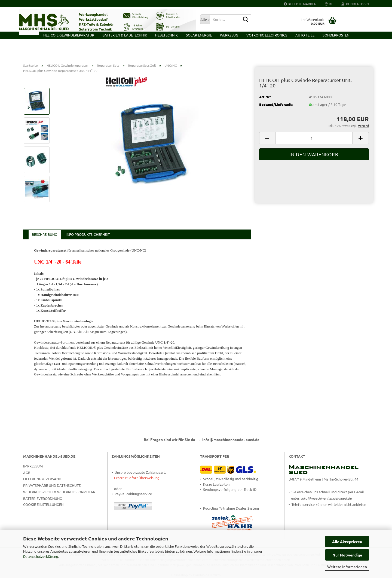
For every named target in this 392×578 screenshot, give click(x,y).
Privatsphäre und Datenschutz (52, 485)
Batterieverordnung (43, 498)
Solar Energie (199, 35)
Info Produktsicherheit (88, 234)
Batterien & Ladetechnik (125, 35)
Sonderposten (336, 35)
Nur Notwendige (347, 555)
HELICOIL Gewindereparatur (69, 35)
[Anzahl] (314, 138)
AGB (27, 473)
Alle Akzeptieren (347, 542)
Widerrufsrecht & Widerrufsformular (59, 492)
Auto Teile (305, 35)
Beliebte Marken (300, 4)
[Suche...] (205, 19)
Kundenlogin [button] (355, 4)
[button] (329, 4)
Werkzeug (229, 35)
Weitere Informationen (347, 567)
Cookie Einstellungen (43, 504)
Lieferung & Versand (42, 479)
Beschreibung (45, 234)
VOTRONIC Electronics (267, 35)
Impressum (33, 466)
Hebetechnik (166, 35)
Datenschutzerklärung (41, 556)
